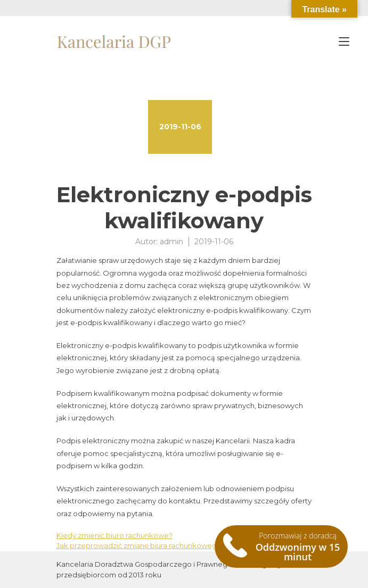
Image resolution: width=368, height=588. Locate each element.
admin (171, 242)
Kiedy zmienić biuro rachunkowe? (115, 535)
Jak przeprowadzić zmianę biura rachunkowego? (141, 545)
